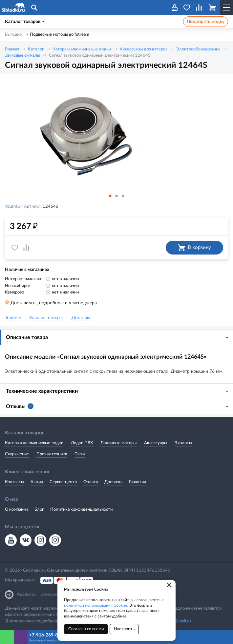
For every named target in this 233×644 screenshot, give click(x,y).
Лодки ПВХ (82, 443)
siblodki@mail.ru (176, 621)
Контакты (14, 482)
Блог (39, 510)
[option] (116, 134)
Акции (37, 482)
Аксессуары (156, 443)
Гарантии (138, 482)
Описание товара (27, 337)
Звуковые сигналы (22, 56)
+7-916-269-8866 (47, 635)
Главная (12, 49)
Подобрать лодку (206, 22)
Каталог (36, 49)
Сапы (80, 454)
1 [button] (110, 196)
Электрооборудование (198, 49)
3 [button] (123, 196)
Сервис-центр (63, 482)
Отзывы (20, 406)
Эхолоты (183, 443)
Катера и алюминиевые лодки (82, 49)
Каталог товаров (24, 22)
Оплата (91, 482)
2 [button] (116, 196)
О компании (16, 510)
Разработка (26, 594)
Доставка (113, 482)
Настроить (124, 629)
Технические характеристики (42, 391)
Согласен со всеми (86, 629)
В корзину (194, 248)
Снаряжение (17, 454)
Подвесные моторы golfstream (60, 35)
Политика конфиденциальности (81, 510)
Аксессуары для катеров (144, 49)
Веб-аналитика (53, 594)
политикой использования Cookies (96, 605)
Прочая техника (52, 454)
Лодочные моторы (118, 443)
